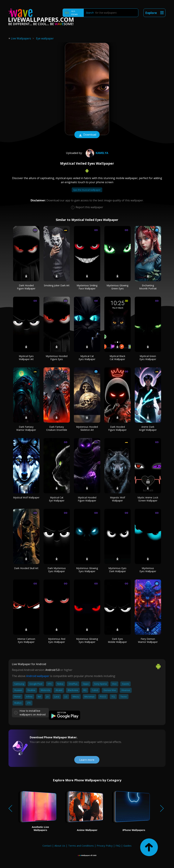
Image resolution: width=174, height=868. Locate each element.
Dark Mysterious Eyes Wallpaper (57, 570)
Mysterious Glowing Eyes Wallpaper (87, 570)
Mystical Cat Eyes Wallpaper (87, 358)
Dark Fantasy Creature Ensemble (57, 428)
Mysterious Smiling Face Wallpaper (87, 287)
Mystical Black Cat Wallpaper (117, 358)
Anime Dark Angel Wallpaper (148, 428)
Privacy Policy (105, 846)
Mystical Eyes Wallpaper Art (26, 358)
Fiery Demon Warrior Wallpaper (148, 640)
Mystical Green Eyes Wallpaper (148, 358)
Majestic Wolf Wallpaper (118, 499)
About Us (60, 846)
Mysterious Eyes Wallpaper (148, 570)
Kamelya (97, 153)
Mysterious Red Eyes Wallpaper (57, 640)
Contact (47, 846)
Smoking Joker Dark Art (57, 285)
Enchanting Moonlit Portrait (148, 287)
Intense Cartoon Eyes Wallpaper (26, 640)
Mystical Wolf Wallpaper (26, 497)
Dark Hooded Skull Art (26, 568)
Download (87, 135)
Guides (127, 846)
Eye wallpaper (45, 38)
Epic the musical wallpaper (87, 190)
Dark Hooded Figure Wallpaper (26, 287)
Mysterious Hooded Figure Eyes (57, 358)
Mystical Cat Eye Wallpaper (57, 499)
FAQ (118, 846)
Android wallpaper (38, 676)
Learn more (87, 760)
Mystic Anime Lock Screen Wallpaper (148, 499)
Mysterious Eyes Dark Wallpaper (117, 570)
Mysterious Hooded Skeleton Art (87, 428)
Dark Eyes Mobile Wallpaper (117, 640)
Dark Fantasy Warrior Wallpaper (26, 428)
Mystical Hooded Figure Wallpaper (87, 499)
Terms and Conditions (81, 846)
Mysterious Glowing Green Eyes (117, 287)
